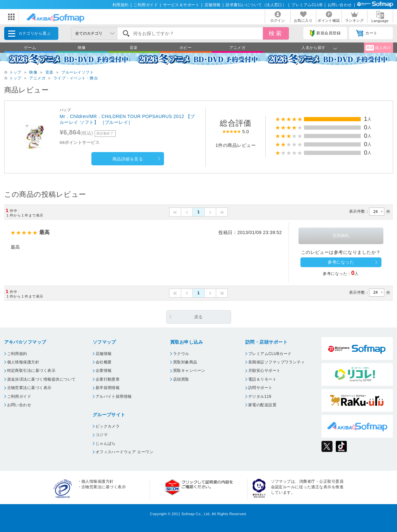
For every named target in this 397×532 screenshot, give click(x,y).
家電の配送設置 (262, 405)
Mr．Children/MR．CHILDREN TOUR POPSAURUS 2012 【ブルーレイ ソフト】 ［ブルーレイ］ (127, 119)
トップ (15, 72)
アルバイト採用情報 (114, 396)
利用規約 (121, 5)
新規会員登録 (325, 33)
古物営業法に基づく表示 (29, 388)
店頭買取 (181, 379)
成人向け (378, 48)
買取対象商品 (185, 362)
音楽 (134, 48)
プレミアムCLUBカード (270, 354)
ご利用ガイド (146, 5)
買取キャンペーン (189, 371)
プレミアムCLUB (307, 5)
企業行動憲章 (108, 379)
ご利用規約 (17, 354)
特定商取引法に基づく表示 (31, 371)
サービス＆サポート (181, 5)
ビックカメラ (108, 426)
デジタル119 (260, 396)
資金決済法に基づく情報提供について (41, 379)
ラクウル (181, 354)
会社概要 (104, 362)
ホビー (186, 48)
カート (367, 33)
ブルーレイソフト (77, 72)
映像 (82, 48)
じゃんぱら (106, 443)
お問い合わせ (340, 5)
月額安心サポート (264, 371)
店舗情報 (213, 5)
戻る (198, 317)
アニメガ (238, 48)
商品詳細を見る (128, 159)
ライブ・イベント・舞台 (76, 78)
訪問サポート (260, 388)
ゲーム (30, 48)
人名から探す (314, 48)
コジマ (102, 435)
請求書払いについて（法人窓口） (256, 5)
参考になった (341, 262)
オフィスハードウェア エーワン (125, 452)
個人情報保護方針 (23, 362)
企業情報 (104, 371)
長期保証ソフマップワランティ (277, 362)
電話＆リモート (262, 379)
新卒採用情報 (108, 388)
